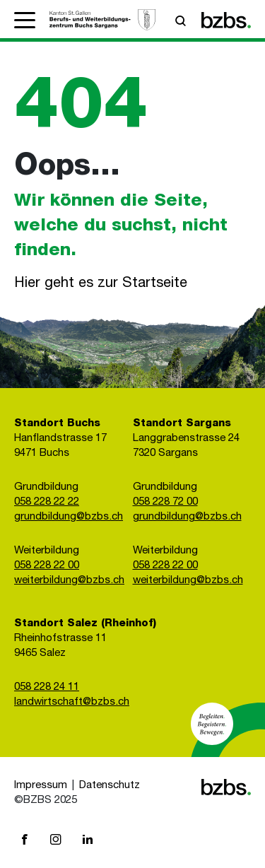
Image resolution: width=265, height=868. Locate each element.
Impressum (41, 786)
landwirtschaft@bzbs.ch (72, 702)
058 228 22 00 (47, 566)
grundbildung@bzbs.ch (69, 517)
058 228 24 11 (47, 687)
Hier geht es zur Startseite (101, 284)
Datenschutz (110, 786)
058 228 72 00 (165, 502)
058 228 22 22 (47, 502)
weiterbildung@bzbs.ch (69, 581)
